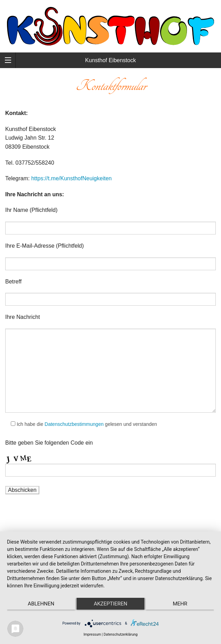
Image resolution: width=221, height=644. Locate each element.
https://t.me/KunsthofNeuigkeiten (72, 178)
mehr (180, 604)
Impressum (92, 634)
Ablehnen (41, 604)
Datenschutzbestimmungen (74, 424)
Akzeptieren (110, 604)
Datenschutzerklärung (121, 634)
